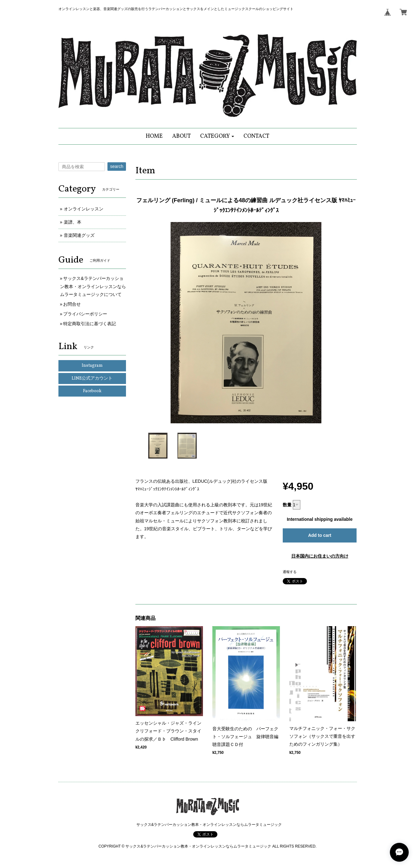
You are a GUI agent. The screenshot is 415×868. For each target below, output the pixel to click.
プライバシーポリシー (85, 314)
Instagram (92, 366)
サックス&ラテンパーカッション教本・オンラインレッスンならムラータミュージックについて (93, 286)
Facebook (92, 391)
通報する (290, 572)
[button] (217, 136)
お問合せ (72, 304)
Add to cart (320, 535)
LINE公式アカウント (92, 378)
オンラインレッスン (84, 209)
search (117, 166)
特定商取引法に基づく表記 (90, 324)
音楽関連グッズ (79, 235)
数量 (287, 505)
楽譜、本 (73, 222)
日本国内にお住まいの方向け (320, 556)
